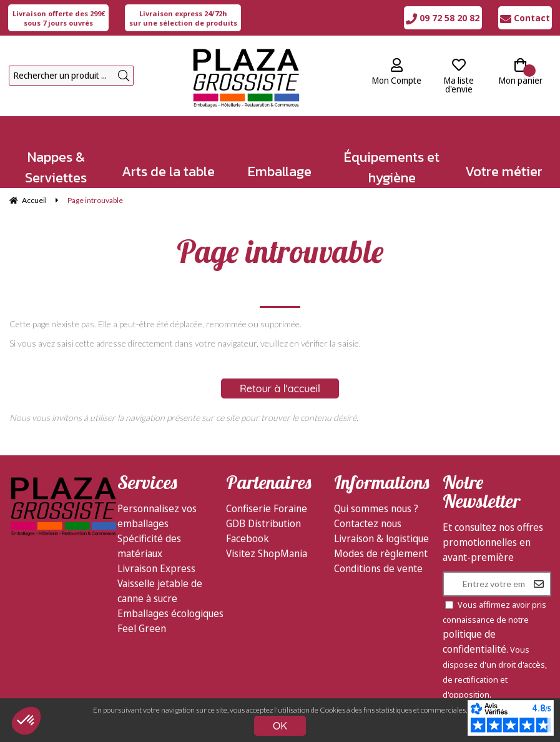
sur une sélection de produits (183, 18)
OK (280, 726)
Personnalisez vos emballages (157, 516)
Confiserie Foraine (267, 508)
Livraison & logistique (381, 538)
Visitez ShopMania (267, 553)
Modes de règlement (381, 553)
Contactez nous (368, 523)
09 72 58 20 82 (443, 18)
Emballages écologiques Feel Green (170, 621)
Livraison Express (156, 568)
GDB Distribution (263, 523)
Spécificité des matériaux (149, 546)
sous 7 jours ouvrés (59, 18)
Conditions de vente (378, 568)
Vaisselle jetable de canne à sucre (160, 591)
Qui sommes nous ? (376, 508)
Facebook (248, 538)
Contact (525, 18)
